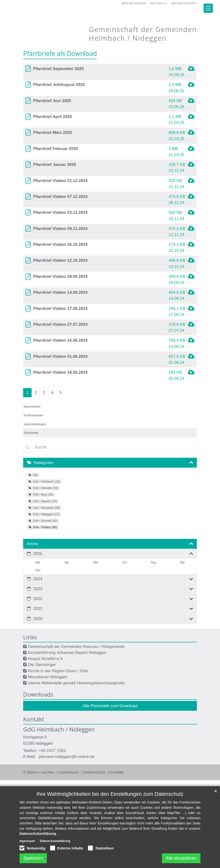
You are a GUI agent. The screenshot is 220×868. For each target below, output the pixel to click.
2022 (38, 599)
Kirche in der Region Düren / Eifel (58, 671)
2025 (38, 554)
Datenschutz (95, 772)
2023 (38, 589)
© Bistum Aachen (39, 772)
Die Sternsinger (42, 665)
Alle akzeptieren (181, 858)
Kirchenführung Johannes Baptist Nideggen (67, 653)
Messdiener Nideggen (48, 677)
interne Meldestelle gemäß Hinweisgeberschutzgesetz (76, 683)
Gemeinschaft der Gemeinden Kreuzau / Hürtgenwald (76, 647)
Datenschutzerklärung (38, 834)
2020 (38, 619)
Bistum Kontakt (184, 3)
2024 (38, 579)
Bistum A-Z (159, 3)
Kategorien (44, 463)
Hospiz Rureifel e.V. (46, 659)
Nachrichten (32, 407)
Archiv (33, 544)
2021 (38, 609)
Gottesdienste (33, 415)
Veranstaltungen (35, 424)
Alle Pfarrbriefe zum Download (110, 706)
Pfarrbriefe (31, 433)
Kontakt (117, 772)
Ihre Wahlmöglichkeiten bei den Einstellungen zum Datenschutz (110, 794)
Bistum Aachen (134, 3)
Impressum (69, 772)
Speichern (33, 858)
